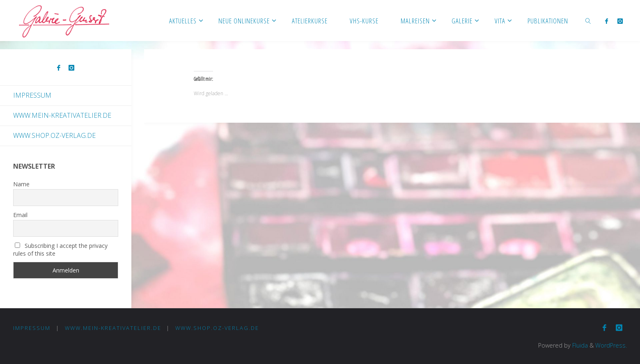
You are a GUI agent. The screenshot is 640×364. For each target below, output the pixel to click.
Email (20, 215)
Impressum (32, 95)
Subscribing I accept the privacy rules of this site (60, 250)
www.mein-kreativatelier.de (62, 115)
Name (21, 184)
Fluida (579, 345)
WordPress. (611, 345)
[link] (588, 21)
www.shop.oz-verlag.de (54, 135)
